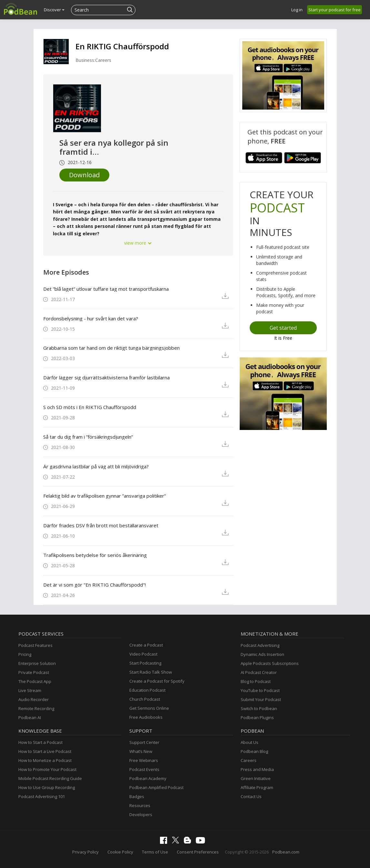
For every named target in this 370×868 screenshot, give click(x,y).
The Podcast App (35, 681)
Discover (54, 10)
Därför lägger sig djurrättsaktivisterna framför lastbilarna (106, 377)
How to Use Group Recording (47, 787)
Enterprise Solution (37, 663)
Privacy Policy (85, 852)
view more (138, 243)
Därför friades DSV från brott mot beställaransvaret (101, 525)
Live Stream (30, 690)
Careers (249, 760)
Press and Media (257, 769)
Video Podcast (143, 654)
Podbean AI (30, 717)
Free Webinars (144, 760)
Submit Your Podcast (261, 699)
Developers (141, 814)
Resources (140, 805)
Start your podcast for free (335, 10)
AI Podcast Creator (259, 672)
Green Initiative (256, 778)
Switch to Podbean (259, 708)
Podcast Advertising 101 (42, 796)
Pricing (25, 654)
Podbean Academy (148, 778)
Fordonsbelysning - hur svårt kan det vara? (91, 318)
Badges (137, 796)
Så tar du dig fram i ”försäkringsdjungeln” (88, 437)
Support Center (144, 742)
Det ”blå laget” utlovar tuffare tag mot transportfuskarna (106, 289)
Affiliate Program (257, 787)
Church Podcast (145, 699)
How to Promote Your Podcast (47, 769)
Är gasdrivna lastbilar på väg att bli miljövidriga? (96, 466)
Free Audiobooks (146, 717)
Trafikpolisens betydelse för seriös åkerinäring (95, 555)
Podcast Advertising (260, 645)
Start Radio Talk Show (151, 672)
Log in (297, 10)
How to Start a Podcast (40, 742)
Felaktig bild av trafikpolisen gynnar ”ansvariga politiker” (105, 496)
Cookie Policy (120, 852)
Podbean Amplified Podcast (156, 787)
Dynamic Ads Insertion (262, 654)
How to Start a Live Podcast (45, 751)
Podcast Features (35, 645)
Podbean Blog (254, 751)
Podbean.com (286, 852)
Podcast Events (144, 769)
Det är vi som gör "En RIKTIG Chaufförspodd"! (95, 585)
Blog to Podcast (256, 681)
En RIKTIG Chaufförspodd (122, 46)
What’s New (141, 751)
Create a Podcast (146, 645)
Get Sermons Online (149, 708)
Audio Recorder (34, 699)
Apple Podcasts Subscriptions (270, 663)
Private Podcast (34, 672)
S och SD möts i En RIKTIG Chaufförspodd (90, 407)
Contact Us (251, 796)
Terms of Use (155, 852)
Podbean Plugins (257, 717)
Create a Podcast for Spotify (157, 681)
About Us (250, 742)
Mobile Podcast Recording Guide (50, 778)
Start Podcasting (145, 663)
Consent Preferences (198, 852)
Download (84, 175)
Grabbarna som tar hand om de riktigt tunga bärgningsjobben (111, 348)
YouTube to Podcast (260, 690)
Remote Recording (36, 708)
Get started (283, 328)
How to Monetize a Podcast (45, 760)
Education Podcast (147, 690)
